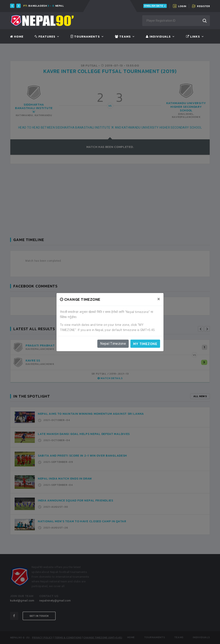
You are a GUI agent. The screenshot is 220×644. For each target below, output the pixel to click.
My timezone (145, 344)
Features (45, 37)
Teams (123, 37)
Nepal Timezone (113, 344)
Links (193, 37)
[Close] (159, 299)
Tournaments (85, 37)
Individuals (158, 37)
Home (17, 37)
